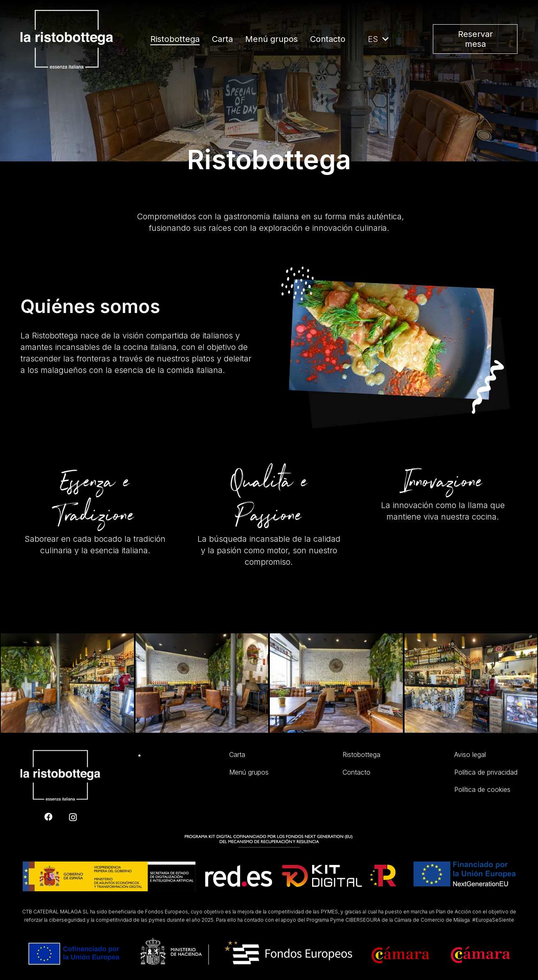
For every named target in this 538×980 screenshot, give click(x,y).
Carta (237, 755)
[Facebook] (48, 817)
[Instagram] (73, 817)
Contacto (356, 772)
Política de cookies (482, 789)
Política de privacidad (486, 772)
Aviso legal (470, 755)
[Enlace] (67, 39)
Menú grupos (249, 772)
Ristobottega (361, 755)
